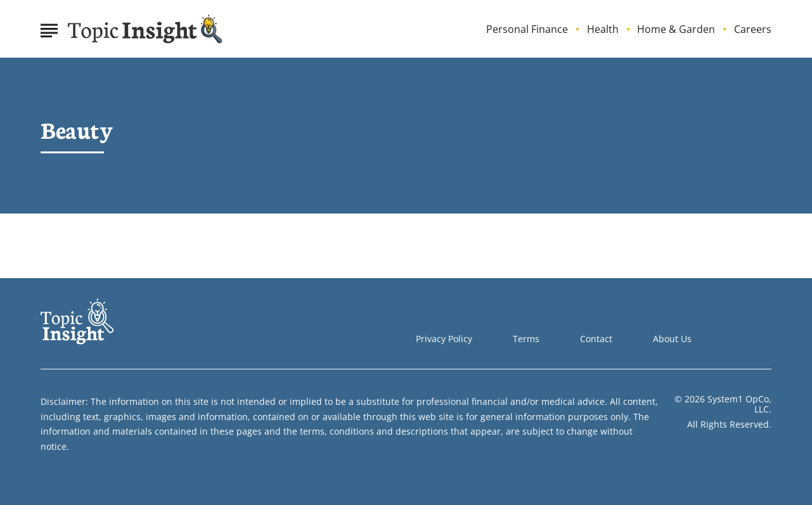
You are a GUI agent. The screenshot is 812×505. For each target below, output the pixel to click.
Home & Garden (676, 29)
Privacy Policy (444, 339)
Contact (596, 339)
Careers (753, 29)
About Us (672, 339)
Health (603, 29)
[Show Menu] (49, 28)
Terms (526, 339)
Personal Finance (527, 29)
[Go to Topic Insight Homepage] (145, 29)
